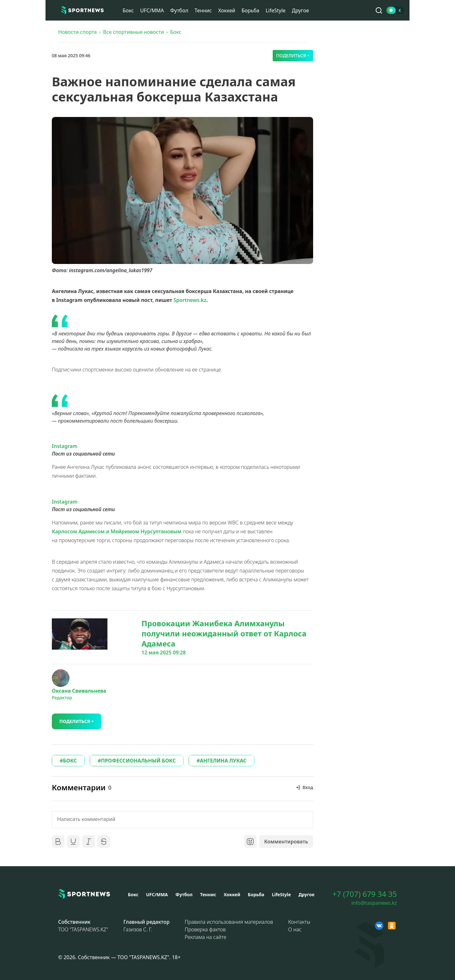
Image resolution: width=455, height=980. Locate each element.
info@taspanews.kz (374, 903)
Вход (308, 787)
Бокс (128, 10)
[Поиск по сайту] (379, 10)
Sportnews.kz (190, 300)
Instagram (65, 446)
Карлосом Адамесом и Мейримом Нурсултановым (117, 531)
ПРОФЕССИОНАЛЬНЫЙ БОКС (139, 761)
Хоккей (227, 10)
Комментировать (286, 842)
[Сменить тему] (395, 10)
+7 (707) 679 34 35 (365, 894)
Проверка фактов (205, 929)
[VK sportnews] (379, 926)
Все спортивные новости (133, 32)
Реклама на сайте (206, 937)
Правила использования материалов (229, 922)
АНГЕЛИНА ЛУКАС (223, 761)
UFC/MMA (152, 10)
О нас (295, 929)
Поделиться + (293, 55)
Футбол (179, 10)
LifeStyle (276, 10)
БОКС (70, 761)
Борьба (250, 10)
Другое (300, 10)
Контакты (299, 922)
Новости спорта (77, 32)
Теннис (203, 10)
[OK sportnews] (392, 926)
